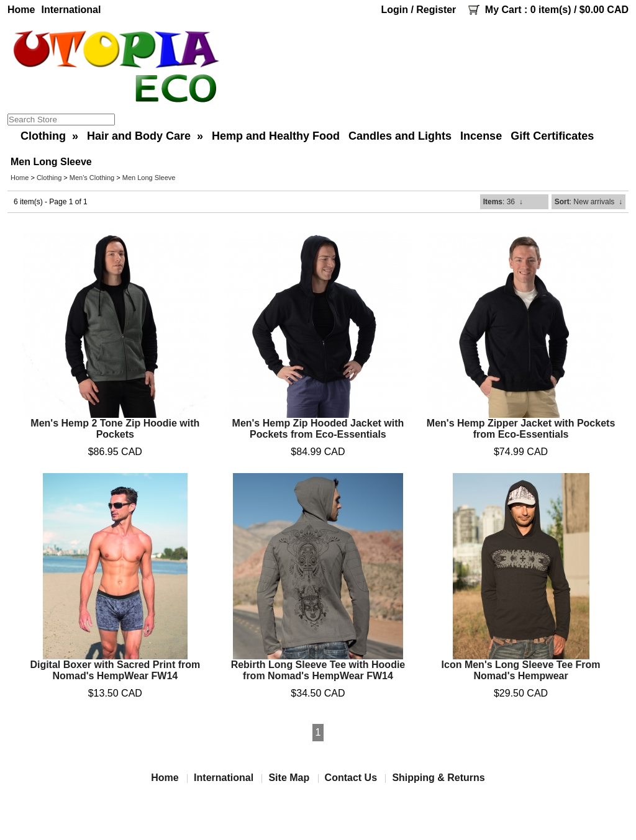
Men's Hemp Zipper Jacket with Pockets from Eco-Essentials (521, 429)
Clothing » (49, 136)
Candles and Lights (400, 136)
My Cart (503, 10)
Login (394, 10)
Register (436, 10)
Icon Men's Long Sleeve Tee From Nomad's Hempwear (521, 670)
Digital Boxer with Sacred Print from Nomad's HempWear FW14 (115, 670)
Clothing (49, 178)
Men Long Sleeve (149, 178)
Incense (481, 136)
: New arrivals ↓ (588, 202)
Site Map (289, 778)
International (71, 10)
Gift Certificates (552, 136)
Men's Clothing (92, 178)
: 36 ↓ (503, 202)
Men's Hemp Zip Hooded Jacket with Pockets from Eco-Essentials (318, 429)
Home (21, 10)
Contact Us (351, 778)
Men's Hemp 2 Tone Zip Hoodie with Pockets (115, 429)
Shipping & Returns (438, 778)
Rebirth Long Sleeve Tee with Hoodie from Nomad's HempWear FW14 (318, 670)
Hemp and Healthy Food (276, 136)
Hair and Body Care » (145, 136)
